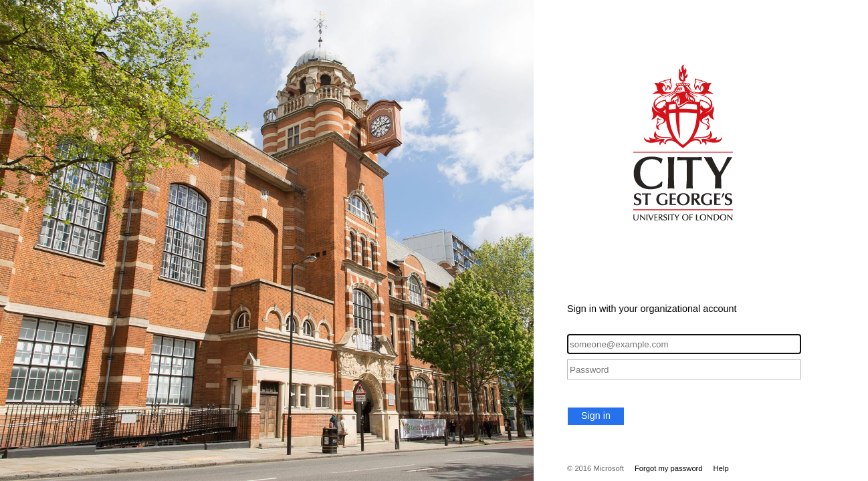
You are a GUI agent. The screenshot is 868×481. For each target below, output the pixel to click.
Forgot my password (669, 468)
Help (721, 468)
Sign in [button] (596, 416)
